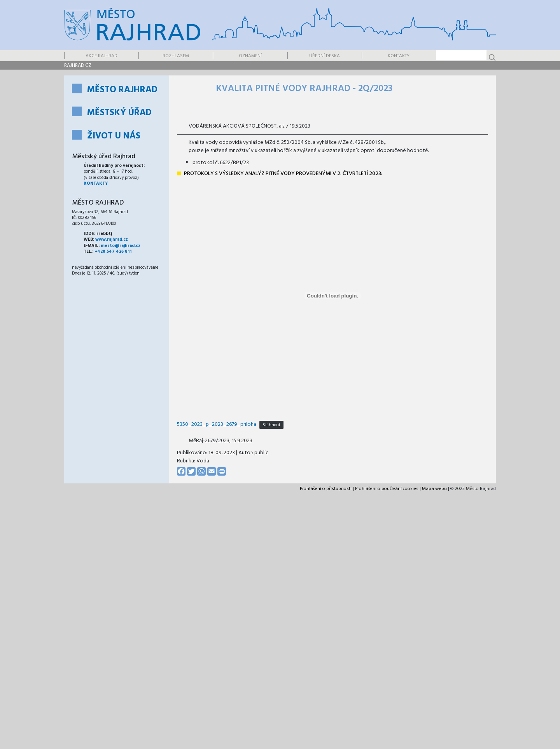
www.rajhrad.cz (112, 240)
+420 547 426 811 (113, 252)
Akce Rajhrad (101, 56)
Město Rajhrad (122, 90)
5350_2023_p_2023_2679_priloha (217, 424)
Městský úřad (119, 113)
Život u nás (114, 136)
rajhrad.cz (78, 66)
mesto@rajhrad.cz (121, 246)
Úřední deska (325, 56)
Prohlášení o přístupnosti (326, 489)
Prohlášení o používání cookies (387, 489)
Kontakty (399, 56)
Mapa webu (434, 489)
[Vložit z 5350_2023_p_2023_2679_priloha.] (332, 296)
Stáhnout (271, 425)
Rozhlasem (176, 56)
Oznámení (250, 56)
